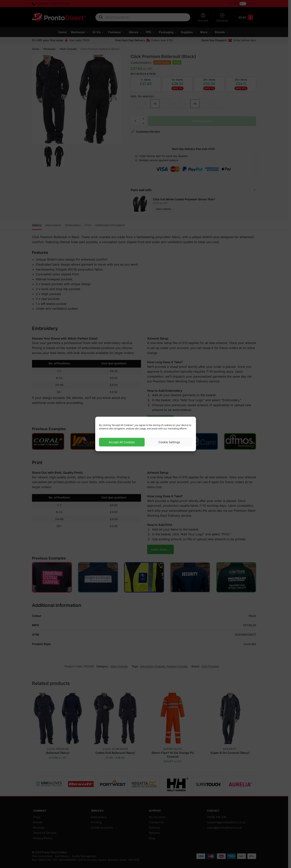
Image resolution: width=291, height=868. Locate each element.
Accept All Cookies (122, 442)
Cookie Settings (169, 442)
